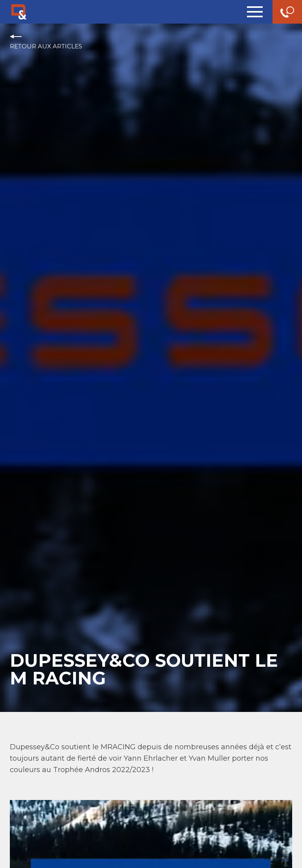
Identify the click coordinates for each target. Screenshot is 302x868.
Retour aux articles (46, 46)
